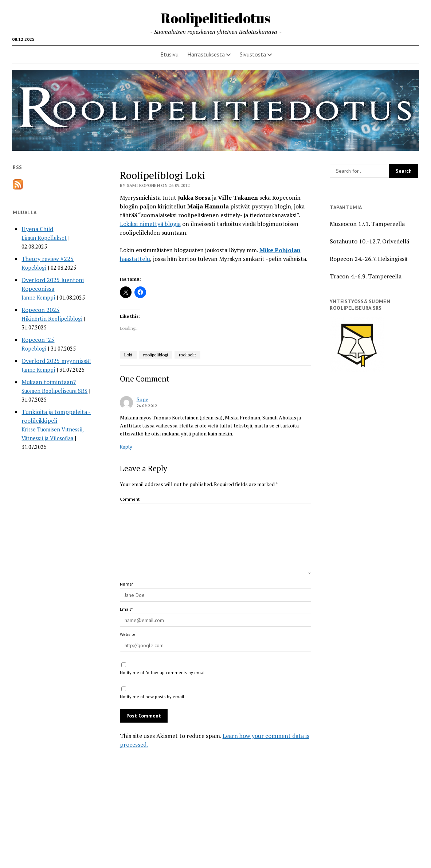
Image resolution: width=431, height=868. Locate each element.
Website (128, 634)
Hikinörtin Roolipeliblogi (52, 319)
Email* (126, 609)
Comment (130, 499)
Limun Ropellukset (44, 238)
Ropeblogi (34, 268)
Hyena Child (37, 229)
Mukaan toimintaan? (49, 382)
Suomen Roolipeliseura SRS (54, 391)
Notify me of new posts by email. (153, 697)
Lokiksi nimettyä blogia (150, 224)
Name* (127, 584)
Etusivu (169, 54)
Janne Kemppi (38, 298)
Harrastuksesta (206, 54)
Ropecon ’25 (38, 340)
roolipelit (187, 355)
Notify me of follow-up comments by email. (163, 672)
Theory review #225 (48, 259)
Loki (128, 355)
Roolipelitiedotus (215, 18)
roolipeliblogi (156, 355)
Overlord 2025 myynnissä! (56, 361)
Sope (142, 399)
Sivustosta (253, 54)
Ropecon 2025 (40, 310)
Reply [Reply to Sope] (126, 447)
